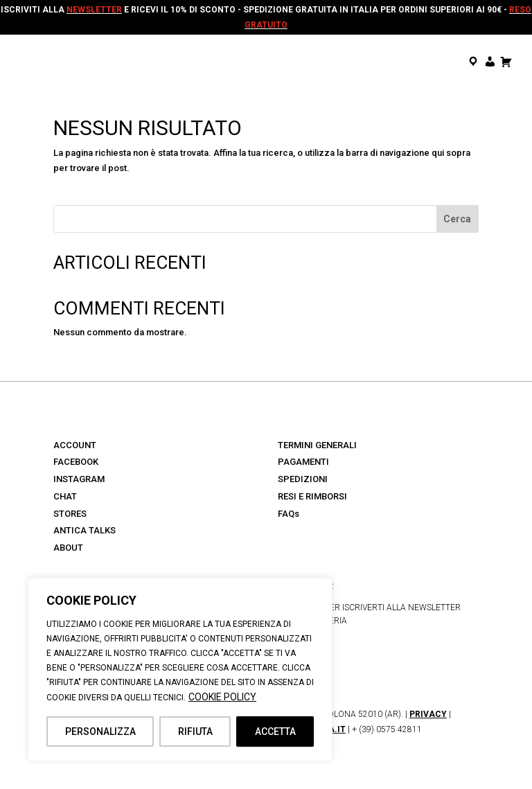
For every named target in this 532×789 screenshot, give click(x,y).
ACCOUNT (75, 445)
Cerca (457, 219)
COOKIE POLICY (222, 697)
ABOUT (68, 548)
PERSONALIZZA (100, 732)
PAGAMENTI (303, 462)
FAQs (289, 514)
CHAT (65, 496)
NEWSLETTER (94, 10)
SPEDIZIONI (303, 479)
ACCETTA (275, 732)
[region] (180, 670)
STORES (70, 514)
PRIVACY (428, 714)
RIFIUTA (195, 732)
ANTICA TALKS (85, 530)
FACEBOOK (76, 462)
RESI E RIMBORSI (312, 496)
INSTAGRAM (79, 479)
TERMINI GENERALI (317, 445)
